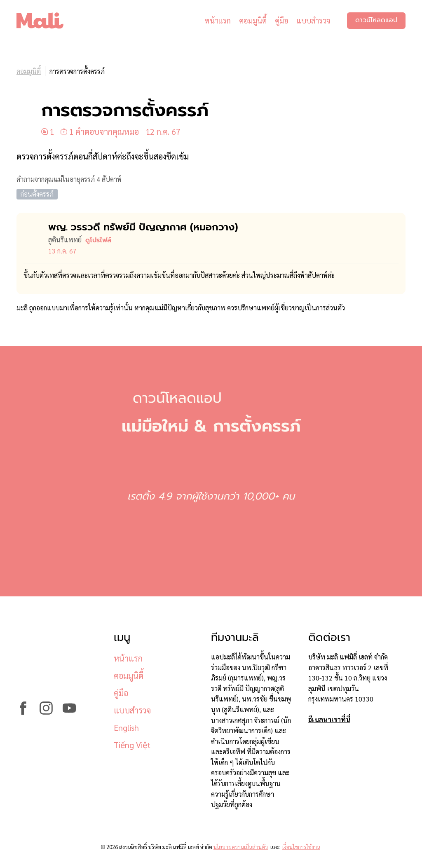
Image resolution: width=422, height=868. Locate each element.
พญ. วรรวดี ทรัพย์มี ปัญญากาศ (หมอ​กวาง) (143, 227)
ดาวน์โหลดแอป (376, 21)
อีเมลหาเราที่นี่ (329, 719)
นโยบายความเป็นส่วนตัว (241, 847)
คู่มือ (282, 20)
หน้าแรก (218, 20)
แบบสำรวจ (314, 20)
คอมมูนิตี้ (253, 20)
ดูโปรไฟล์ (98, 240)
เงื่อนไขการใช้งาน (301, 847)
